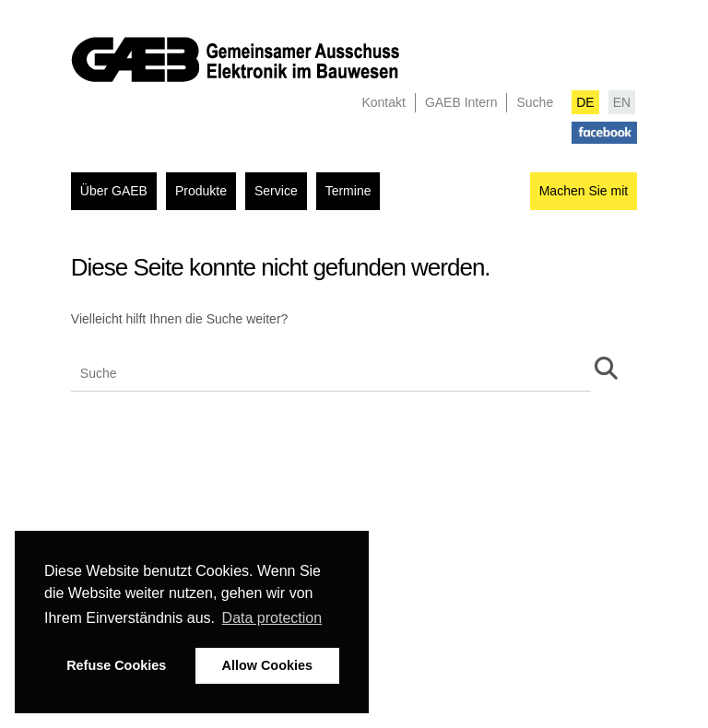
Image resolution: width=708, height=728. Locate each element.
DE (585, 102)
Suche (535, 102)
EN (622, 102)
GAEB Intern (461, 102)
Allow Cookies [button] (267, 665)
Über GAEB (114, 191)
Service (276, 191)
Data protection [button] (272, 618)
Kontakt (383, 102)
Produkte (201, 191)
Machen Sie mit (584, 191)
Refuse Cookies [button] (116, 665)
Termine (348, 191)
